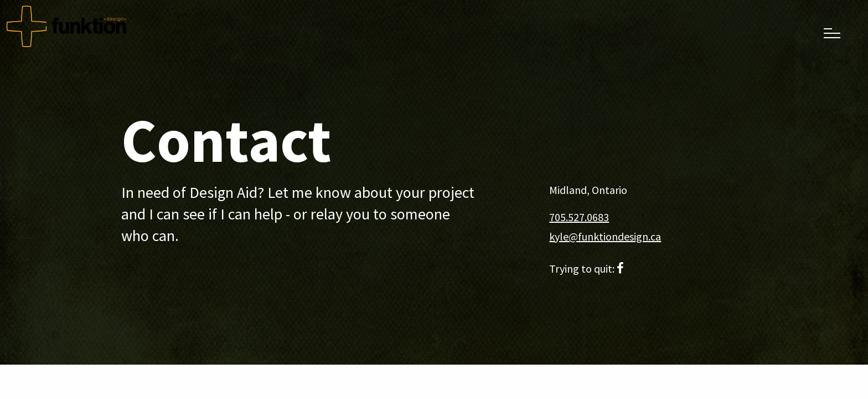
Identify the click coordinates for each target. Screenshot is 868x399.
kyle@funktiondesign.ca (605, 236)
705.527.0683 (579, 217)
